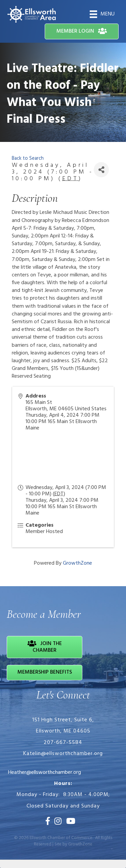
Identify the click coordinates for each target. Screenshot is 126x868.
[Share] (101, 170)
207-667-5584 (63, 743)
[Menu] (102, 14)
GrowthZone (77, 563)
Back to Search (28, 159)
